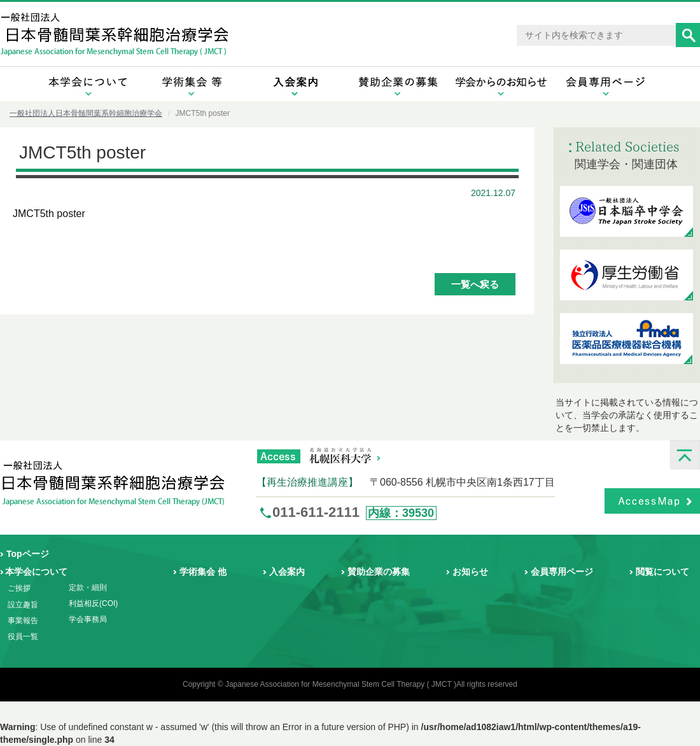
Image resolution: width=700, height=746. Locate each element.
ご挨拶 (19, 588)
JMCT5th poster (49, 214)
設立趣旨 (23, 605)
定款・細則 (88, 588)
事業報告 (23, 621)
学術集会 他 (203, 572)
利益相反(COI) (93, 603)
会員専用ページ (562, 572)
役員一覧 (23, 637)
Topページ (28, 554)
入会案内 (287, 572)
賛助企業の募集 (379, 572)
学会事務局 (88, 619)
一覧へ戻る (475, 284)
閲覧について (662, 572)
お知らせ (470, 572)
